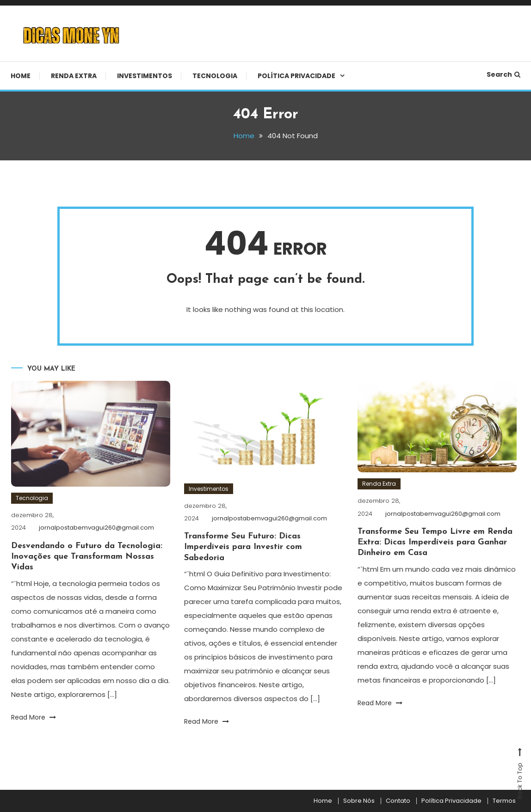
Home (21, 76)
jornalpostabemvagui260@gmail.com (96, 528)
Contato (398, 801)
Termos (504, 801)
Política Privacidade (296, 76)
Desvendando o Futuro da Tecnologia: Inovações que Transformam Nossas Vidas (87, 557)
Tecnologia (215, 76)
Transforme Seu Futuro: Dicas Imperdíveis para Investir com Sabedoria (243, 547)
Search (503, 74)
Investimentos (145, 76)
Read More (34, 717)
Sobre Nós (359, 801)
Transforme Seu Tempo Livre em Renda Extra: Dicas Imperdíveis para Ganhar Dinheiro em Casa (435, 543)
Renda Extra (74, 76)
